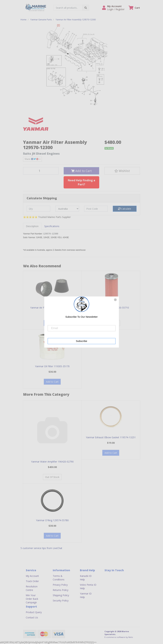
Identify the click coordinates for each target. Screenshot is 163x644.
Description (32, 226)
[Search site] (86, 8)
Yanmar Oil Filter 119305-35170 (52, 366)
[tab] (32, 226)
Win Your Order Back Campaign (32, 599)
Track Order (32, 581)
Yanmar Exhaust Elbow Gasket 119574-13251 (111, 437)
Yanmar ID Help (86, 595)
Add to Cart (81, 171)
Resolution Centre (32, 588)
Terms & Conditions (59, 578)
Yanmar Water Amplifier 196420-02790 (52, 462)
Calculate (125, 209)
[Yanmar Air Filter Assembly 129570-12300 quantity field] (41, 171)
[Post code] (96, 209)
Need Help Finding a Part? (81, 182)
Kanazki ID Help (86, 578)
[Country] (67, 209)
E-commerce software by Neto (119, 637)
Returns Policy (61, 590)
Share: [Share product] (32, 159)
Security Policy (61, 600)
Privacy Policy (60, 585)
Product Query (34, 612)
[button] (113, 8)
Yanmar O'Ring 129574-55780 (52, 520)
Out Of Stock (52, 477)
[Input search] (68, 8)
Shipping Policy (61, 595)
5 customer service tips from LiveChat (41, 548)
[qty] (39, 209)
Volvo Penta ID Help (88, 587)
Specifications (52, 226)
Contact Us (32, 617)
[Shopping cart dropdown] (134, 8)
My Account (32, 576)
